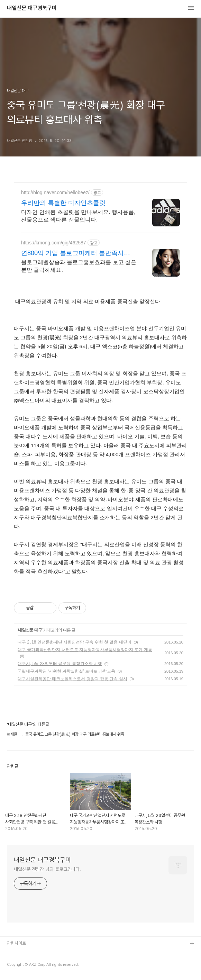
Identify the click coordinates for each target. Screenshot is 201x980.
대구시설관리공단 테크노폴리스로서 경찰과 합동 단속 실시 (72, 679)
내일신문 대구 (30, 630)
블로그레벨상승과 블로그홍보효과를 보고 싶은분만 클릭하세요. (79, 266)
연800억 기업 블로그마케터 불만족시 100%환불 (72, 253)
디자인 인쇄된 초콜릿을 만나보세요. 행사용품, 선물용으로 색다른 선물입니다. (78, 216)
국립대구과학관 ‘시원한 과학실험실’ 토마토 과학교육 (66, 671)
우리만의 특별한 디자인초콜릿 (63, 203)
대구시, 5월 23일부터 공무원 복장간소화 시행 (60, 664)
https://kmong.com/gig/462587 (54, 243)
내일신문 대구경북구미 (32, 8)
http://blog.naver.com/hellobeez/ (55, 192)
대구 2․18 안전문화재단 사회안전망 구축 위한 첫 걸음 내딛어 (75, 642)
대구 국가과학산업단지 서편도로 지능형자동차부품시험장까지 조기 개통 (85, 650)
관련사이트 (16, 943)
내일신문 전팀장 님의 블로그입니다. (47, 869)
